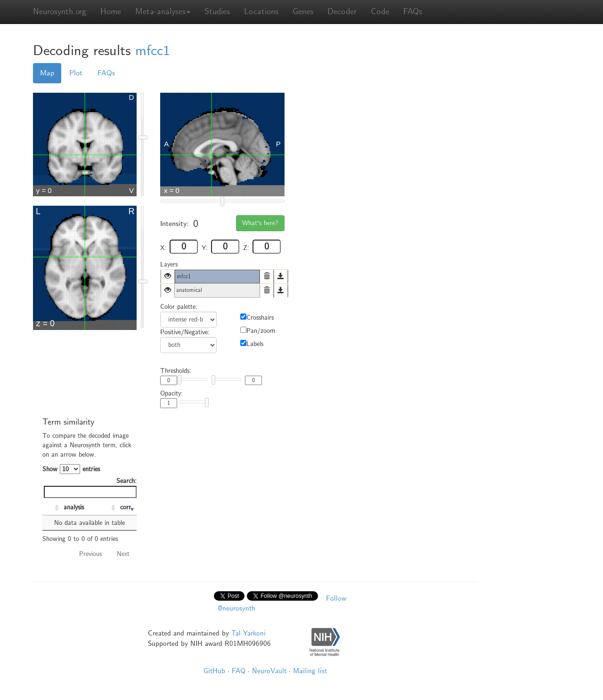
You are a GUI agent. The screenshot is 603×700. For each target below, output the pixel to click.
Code (380, 12)
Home (111, 12)
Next (123, 554)
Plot (76, 73)
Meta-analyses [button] (163, 12)
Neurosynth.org (60, 12)
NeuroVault (269, 671)
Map (47, 73)
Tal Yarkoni (249, 633)
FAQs (413, 12)
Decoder (342, 12)
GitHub (214, 671)
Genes (303, 12)
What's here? (260, 223)
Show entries (71, 469)
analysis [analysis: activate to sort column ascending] (74, 507)
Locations (261, 12)
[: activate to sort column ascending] (52, 508)
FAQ (239, 671)
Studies (217, 12)
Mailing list (310, 671)
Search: (90, 487)
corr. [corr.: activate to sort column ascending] (126, 507)
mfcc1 (153, 51)
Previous (90, 554)
